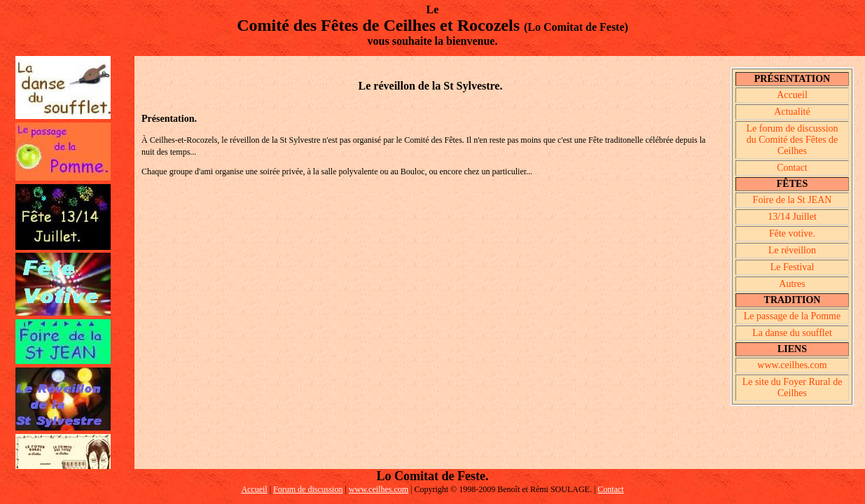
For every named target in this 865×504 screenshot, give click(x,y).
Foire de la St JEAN (793, 200)
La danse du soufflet (792, 333)
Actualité (792, 112)
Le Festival (793, 267)
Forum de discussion (308, 489)
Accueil (792, 95)
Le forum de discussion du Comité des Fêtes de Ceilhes (792, 140)
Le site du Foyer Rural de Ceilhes (793, 387)
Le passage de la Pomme (792, 316)
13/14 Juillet (792, 217)
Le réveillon (792, 250)
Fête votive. (792, 233)
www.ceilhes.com (792, 365)
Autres (792, 284)
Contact (792, 168)
